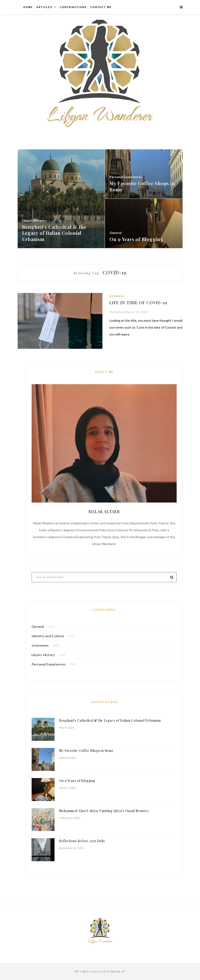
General (117, 296)
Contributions (73, 7)
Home (28, 7)
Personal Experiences (49, 664)
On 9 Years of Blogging (77, 781)
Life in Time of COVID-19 (140, 302)
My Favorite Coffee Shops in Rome (86, 751)
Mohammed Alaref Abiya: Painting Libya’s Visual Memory (104, 811)
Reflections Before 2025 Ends (82, 841)
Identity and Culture (48, 636)
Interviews (40, 645)
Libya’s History (43, 655)
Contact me (101, 7)
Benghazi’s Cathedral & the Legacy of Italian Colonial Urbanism (110, 720)
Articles (44, 7)
